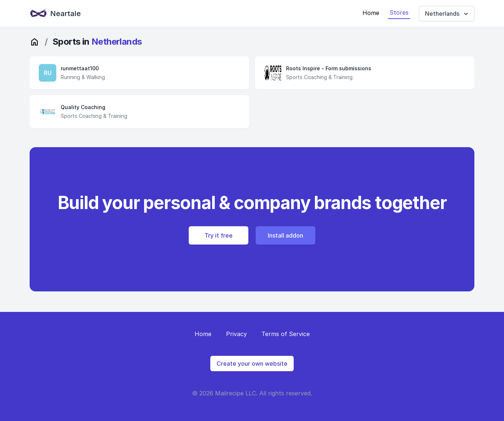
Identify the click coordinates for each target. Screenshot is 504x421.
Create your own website (252, 364)
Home (371, 13)
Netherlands (447, 14)
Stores (399, 12)
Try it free (219, 235)
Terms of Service (286, 334)
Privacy (236, 334)
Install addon (285, 235)
